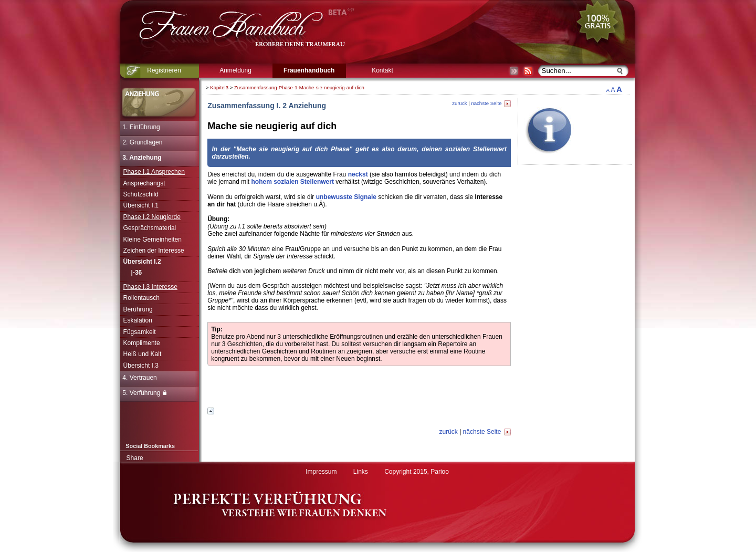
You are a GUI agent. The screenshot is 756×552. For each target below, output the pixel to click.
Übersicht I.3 (141, 366)
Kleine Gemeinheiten (153, 239)
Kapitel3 (219, 87)
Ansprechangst (144, 183)
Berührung (138, 309)
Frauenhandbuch (309, 70)
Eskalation (138, 320)
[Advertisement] (666, 239)
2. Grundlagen (142, 142)
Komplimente (142, 343)
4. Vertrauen (139, 378)
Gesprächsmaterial (150, 228)
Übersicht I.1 (141, 205)
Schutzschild (141, 194)
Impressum (321, 472)
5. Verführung (144, 393)
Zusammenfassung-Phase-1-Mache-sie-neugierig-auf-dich (299, 87)
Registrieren (164, 70)
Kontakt (382, 70)
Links (361, 472)
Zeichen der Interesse (154, 251)
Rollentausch (141, 298)
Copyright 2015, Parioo (417, 472)
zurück (459, 103)
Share (135, 458)
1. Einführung (141, 127)
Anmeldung (235, 70)
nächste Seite (491, 103)
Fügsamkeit (140, 332)
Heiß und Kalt (143, 354)
